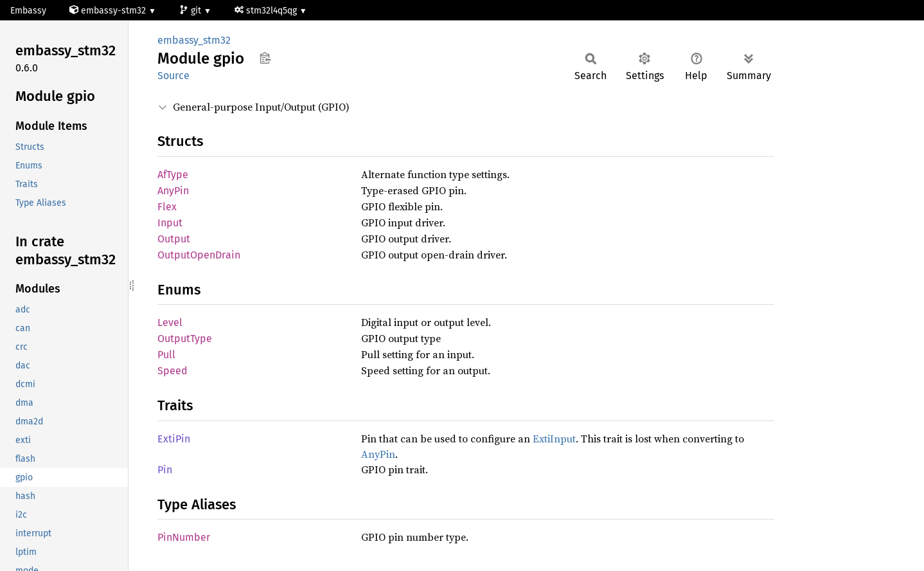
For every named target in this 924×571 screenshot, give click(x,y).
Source (173, 76)
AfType (173, 175)
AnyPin (173, 191)
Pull (166, 355)
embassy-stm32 (109, 11)
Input (170, 223)
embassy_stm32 (194, 40)
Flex (167, 207)
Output (174, 239)
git (191, 11)
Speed (173, 371)
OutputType (185, 339)
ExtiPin (174, 439)
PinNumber (184, 537)
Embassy (28, 11)
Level (170, 322)
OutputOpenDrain (199, 255)
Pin (165, 470)
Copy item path (265, 58)
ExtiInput (554, 439)
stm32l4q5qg (267, 11)
